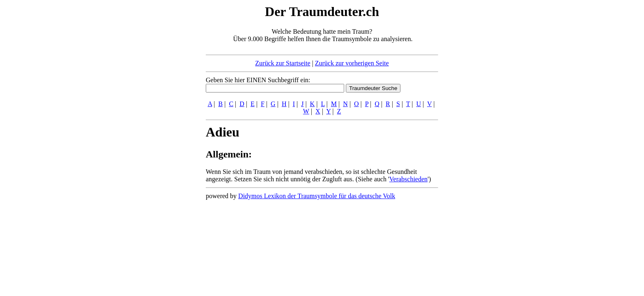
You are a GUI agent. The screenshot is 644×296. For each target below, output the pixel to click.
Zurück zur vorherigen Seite (352, 63)
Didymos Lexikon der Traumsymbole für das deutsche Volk (317, 196)
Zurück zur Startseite (283, 63)
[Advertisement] (156, 127)
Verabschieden (408, 179)
